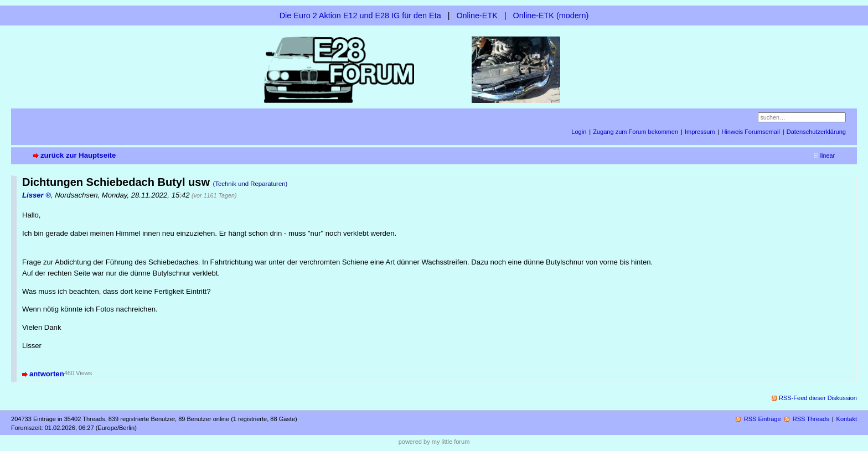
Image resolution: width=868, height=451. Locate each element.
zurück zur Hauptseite (78, 155)
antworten (47, 374)
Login (579, 132)
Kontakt (847, 419)
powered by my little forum (434, 442)
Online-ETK (477, 15)
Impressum (700, 132)
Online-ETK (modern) (551, 15)
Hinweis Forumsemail (750, 132)
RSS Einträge (763, 419)
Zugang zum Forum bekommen (635, 132)
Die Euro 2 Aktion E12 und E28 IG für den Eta (360, 15)
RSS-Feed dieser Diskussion (818, 398)
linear (828, 155)
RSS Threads (811, 419)
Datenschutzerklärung (816, 132)
